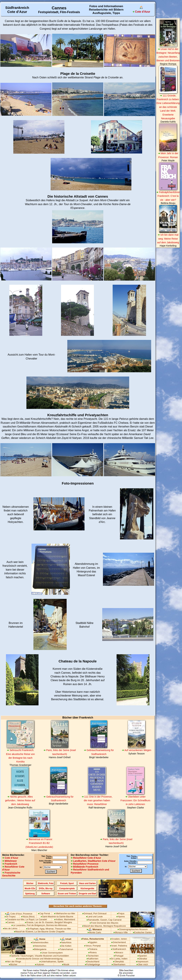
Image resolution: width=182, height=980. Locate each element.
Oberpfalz (119, 962)
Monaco (94, 929)
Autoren (40, 964)
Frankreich (10, 864)
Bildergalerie (40, 949)
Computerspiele (67, 889)
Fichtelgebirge (93, 964)
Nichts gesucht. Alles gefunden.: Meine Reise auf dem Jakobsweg (20, 801)
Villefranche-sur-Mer (65, 913)
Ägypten (93, 942)
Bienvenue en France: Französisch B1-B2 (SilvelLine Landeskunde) (39, 843)
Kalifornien (93, 959)
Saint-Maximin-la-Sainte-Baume (57, 917)
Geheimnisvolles (40, 942)
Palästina (122, 946)
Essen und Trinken (67, 894)
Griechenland (119, 942)
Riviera (92, 952)
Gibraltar (142, 959)
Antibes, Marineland (65, 919)
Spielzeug (30, 894)
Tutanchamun (66, 949)
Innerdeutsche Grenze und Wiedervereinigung (39, 959)
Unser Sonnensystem (52, 953)
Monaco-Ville (121, 932)
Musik (66, 964)
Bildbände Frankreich (84, 867)
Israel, (114, 946)
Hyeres (121, 917)
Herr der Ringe (13, 962)
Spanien (142, 956)
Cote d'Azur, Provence (19, 914)
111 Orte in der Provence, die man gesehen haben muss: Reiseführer (97, 801)
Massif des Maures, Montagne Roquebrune (104, 926)
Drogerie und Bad (88, 894)
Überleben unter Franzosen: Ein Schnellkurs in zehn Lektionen (135, 801)
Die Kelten (66, 946)
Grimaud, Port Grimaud (94, 913)
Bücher (30, 883)
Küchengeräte (87, 889)
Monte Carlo (94, 932)
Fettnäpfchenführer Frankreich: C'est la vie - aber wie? (168, 196)
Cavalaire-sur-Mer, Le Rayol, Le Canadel (26, 919)
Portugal (119, 956)
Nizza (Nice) (28, 917)
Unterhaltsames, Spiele (52, 962)
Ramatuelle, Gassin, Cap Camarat (104, 920)
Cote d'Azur (10, 858)
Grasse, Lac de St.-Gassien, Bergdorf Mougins (49, 922)
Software (46, 894)
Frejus (121, 913)
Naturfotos (66, 942)
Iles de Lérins (10, 928)
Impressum (142, 962)
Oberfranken (119, 964)
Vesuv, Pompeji (92, 946)
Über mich (142, 964)
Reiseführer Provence (85, 864)
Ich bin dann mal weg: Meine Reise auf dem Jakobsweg (168, 239)
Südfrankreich (119, 949)
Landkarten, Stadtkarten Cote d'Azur (93, 861)
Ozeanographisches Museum (133, 929)
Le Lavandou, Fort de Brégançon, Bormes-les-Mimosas (39, 925)
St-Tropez (10, 917)
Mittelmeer (10, 861)
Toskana (92, 949)
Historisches (40, 946)
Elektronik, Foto (46, 883)
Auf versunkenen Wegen (137, 750)
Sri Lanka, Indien (119, 959)
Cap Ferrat (44, 913)
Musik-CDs (30, 889)
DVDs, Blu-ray (46, 889)
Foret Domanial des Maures (104, 923)
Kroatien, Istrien (119, 939)
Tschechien (93, 956)
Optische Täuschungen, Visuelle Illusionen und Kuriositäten (39, 956)
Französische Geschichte (11, 874)
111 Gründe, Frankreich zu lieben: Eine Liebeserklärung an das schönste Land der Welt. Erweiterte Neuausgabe (168, 107)
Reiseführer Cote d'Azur (86, 858)
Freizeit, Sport (67, 883)
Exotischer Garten (143, 932)
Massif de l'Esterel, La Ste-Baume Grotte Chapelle (39, 932)
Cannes (9, 21)
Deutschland (92, 962)
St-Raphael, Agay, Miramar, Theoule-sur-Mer (49, 929)
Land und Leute (94, 917)
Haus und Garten (88, 883)
